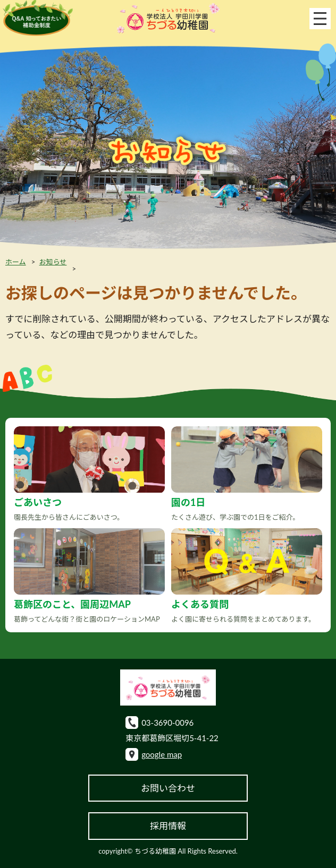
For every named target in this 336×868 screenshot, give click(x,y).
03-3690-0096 (167, 723)
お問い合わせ (168, 788)
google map (162, 754)
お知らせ (53, 262)
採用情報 (168, 826)
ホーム (16, 262)
